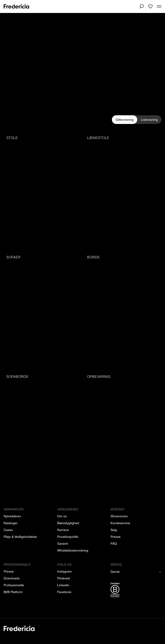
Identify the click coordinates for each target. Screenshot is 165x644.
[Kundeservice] (120, 523)
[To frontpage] (16, 6)
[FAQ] (114, 544)
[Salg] (114, 530)
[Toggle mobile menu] (159, 7)
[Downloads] (12, 578)
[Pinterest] (64, 578)
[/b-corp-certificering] (136, 591)
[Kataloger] (11, 523)
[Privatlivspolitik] (68, 537)
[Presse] (116, 537)
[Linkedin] (63, 585)
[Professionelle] (14, 585)
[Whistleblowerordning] (73, 550)
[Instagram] (64, 571)
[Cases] (8, 530)
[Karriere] (63, 530)
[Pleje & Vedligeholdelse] (20, 537)
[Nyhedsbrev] (12, 516)
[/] (82, 631)
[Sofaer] (42, 310)
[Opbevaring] (123, 430)
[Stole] (42, 191)
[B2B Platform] (13, 592)
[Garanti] (63, 544)
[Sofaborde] (42, 430)
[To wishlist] (150, 6)
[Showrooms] (119, 516)
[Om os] (62, 516)
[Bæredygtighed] (68, 523)
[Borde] (123, 310)
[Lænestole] (123, 191)
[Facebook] (64, 592)
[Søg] (141, 6)
